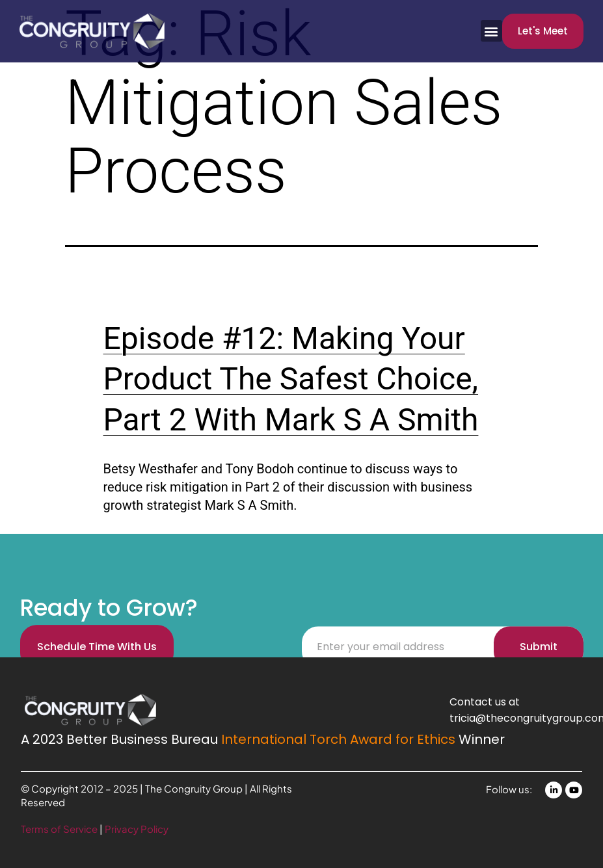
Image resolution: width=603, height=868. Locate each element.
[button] (491, 31)
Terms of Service (60, 829)
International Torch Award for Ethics (338, 739)
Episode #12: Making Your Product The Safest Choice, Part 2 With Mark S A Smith (291, 379)
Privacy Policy (137, 829)
